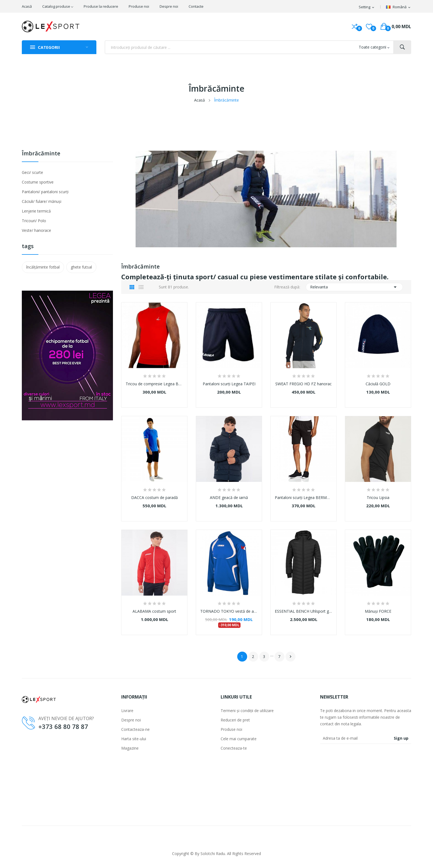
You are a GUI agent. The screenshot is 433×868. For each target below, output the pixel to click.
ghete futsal (81, 267)
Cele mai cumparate (239, 739)
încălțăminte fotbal (43, 267)
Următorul (291, 657)
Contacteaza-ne (135, 729)
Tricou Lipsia (378, 498)
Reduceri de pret (235, 720)
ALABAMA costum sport (154, 611)
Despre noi (131, 720)
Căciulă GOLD (378, 384)
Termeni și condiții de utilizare (247, 711)
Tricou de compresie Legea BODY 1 (154, 384)
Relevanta (354, 287)
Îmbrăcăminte (41, 154)
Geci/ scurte (32, 172)
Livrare (127, 711)
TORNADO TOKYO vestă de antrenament (229, 611)
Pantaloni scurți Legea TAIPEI (229, 384)
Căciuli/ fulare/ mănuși (42, 201)
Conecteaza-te (234, 748)
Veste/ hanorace (36, 230)
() (369, 26)
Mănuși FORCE (378, 611)
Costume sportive (38, 182)
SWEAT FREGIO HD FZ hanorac (303, 384)
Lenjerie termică (36, 211)
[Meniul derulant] (399, 7)
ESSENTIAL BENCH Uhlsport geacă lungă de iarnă (303, 611)
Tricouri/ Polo (34, 221)
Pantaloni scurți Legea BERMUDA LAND (303, 498)
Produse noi (231, 729)
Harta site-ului (134, 739)
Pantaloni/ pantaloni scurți (45, 192)
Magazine (130, 748)
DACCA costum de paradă (155, 498)
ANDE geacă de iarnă (229, 498)
